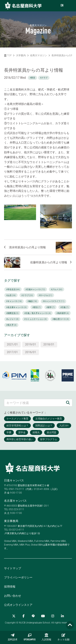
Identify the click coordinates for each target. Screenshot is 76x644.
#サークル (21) (45, 295)
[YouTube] (43, 616)
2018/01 (49, 344)
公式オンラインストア (18, 605)
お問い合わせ (13, 596)
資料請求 (13, 637)
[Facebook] (24, 616)
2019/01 (31, 344)
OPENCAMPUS (30, 637)
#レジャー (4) (12, 319)
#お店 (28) (11, 295)
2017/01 (12, 352)
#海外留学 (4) (63, 313)
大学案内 (21, 55)
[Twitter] (14, 616)
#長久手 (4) (11, 325)
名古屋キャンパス (15, 501)
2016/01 (31, 352)
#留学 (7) (50, 307)
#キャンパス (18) (14, 301)
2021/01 (12, 344)
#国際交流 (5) (12, 313)
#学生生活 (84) (13, 289)
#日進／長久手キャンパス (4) (37, 313)
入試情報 (46, 637)
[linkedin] (62, 616)
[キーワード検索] (34, 403)
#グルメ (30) (57, 289)
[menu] (69, 6)
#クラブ (44, 78)
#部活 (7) (36, 307)
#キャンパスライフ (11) (54, 301)
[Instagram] (53, 616)
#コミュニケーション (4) (35, 319)
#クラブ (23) (27, 295)
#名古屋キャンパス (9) (16, 307)
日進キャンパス (14, 480)
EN (62, 6)
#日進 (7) (64, 307)
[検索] (68, 403)
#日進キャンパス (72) (35, 289)
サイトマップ (13, 568)
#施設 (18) (32, 301)
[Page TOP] (70, 625)
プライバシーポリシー (18, 577)
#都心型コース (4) (61, 319)
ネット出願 (63, 637)
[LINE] (33, 616)
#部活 (32, 78)
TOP (8, 55)
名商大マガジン (39, 55)
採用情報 (10, 587)
